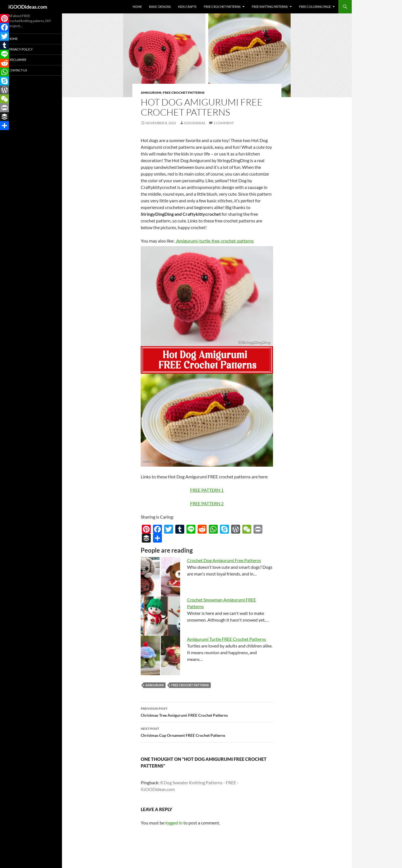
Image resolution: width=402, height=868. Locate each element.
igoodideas (195, 123)
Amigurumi (151, 93)
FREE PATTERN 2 (207, 503)
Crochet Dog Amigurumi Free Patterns (224, 560)
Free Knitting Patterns (270, 7)
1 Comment (224, 123)
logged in (174, 823)
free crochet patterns (190, 685)
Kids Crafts (187, 7)
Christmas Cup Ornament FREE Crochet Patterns (207, 732)
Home (137, 7)
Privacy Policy (21, 49)
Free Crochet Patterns (222, 7)
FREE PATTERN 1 (207, 490)
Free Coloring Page (315, 7)
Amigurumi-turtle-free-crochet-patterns (215, 241)
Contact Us (18, 70)
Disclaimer (17, 60)
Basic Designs (160, 7)
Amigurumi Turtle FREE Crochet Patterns (227, 639)
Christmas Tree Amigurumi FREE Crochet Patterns (207, 711)
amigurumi (155, 685)
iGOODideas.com (28, 7)
